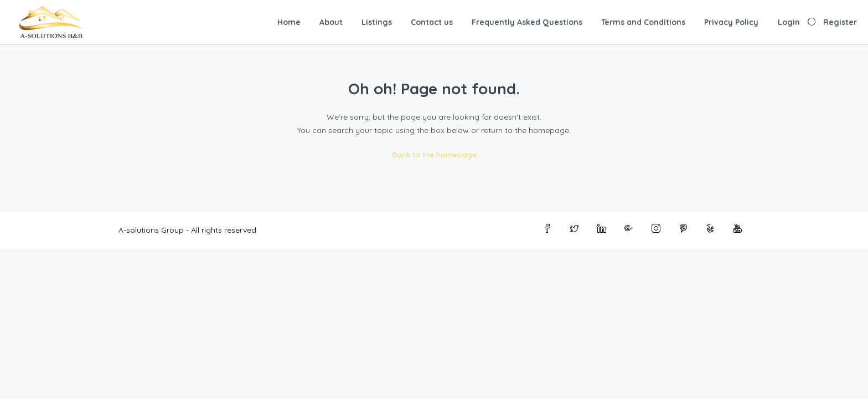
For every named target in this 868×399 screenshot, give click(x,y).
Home (289, 22)
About (331, 22)
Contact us (432, 22)
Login (789, 22)
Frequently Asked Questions (527, 22)
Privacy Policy (731, 22)
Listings (377, 22)
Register (840, 22)
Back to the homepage (434, 155)
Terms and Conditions (643, 22)
